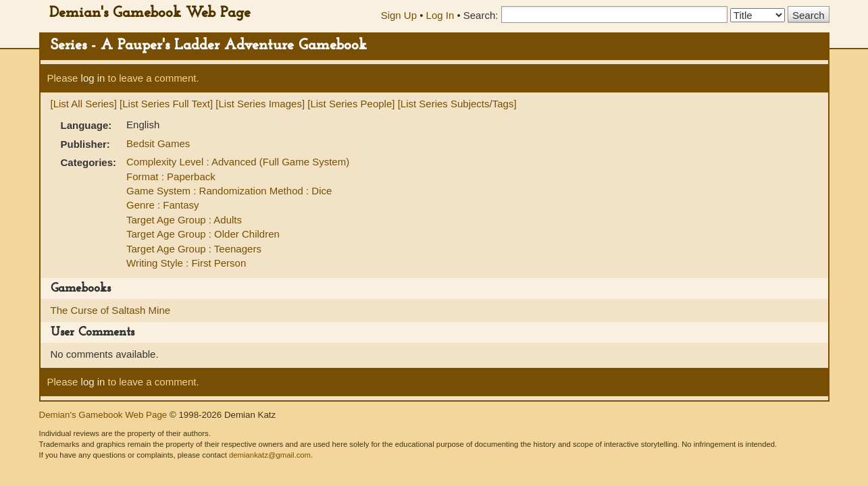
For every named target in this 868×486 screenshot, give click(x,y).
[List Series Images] (260, 104)
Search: (481, 15)
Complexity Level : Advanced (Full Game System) (238, 162)
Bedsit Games (158, 143)
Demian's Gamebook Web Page (150, 13)
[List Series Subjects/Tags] (457, 104)
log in (93, 78)
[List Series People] (351, 104)
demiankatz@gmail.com (270, 455)
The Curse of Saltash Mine (111, 310)
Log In (440, 15)
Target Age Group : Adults (184, 220)
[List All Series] (84, 104)
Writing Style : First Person (186, 263)
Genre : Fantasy (163, 205)
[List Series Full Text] (166, 104)
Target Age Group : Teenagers (194, 249)
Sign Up (399, 15)
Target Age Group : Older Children (203, 234)
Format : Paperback (171, 177)
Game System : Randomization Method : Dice (229, 191)
